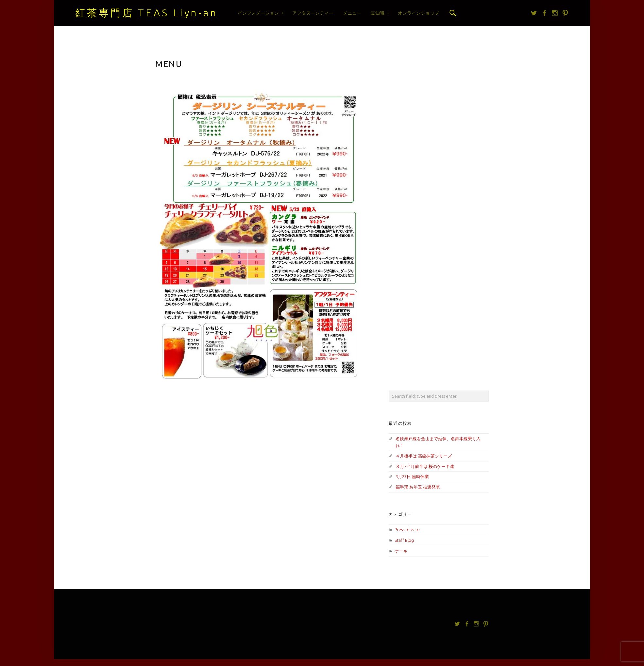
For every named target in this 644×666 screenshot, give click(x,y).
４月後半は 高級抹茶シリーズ (424, 456)
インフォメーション (258, 13)
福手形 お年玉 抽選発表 (418, 487)
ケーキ (401, 551)
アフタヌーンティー (313, 13)
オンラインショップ (418, 13)
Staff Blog (404, 540)
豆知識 (378, 13)
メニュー (352, 13)
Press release (407, 529)
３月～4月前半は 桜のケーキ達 (425, 466)
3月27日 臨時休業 (412, 476)
